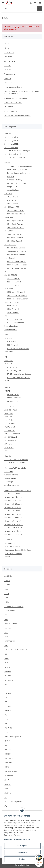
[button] (31, 3)
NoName (8, 750)
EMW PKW (8, 417)
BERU (7, 593)
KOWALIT (8, 693)
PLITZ (7, 767)
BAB (6, 589)
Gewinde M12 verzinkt (13, 534)
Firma (7, 48)
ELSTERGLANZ (10, 641)
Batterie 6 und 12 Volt (13, 154)
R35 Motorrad (10, 430)
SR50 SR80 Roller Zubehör (17, 299)
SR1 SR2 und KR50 (12, 207)
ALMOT (7, 580)
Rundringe (9, 482)
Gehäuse (11, 176)
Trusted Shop (10, 83)
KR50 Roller (9, 420)
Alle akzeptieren (22, 846)
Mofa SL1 (8, 272)
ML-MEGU (8, 719)
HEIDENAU (9, 680)
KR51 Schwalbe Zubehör (17, 268)
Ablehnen (22, 859)
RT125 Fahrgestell (14, 371)
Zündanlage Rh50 (11, 137)
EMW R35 (8, 338)
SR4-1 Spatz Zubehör (15, 227)
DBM (6, 619)
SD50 (6, 451)
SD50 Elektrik (12, 306)
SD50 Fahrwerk (13, 309)
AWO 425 (8, 193)
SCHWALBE (9, 776)
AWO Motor (12, 200)
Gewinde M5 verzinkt (13, 507)
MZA (6, 732)
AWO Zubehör (13, 204)
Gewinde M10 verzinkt (13, 528)
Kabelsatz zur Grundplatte (15, 158)
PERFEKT (8, 754)
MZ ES (7, 381)
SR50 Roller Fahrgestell (16, 292)
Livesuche (8, 57)
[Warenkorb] (40, 3)
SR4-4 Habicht (10, 244)
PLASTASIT (9, 763)
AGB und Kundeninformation (16, 98)
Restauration (10, 543)
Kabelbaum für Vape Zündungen (17, 151)
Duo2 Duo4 (9, 413)
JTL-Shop (26, 865)
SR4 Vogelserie (10, 440)
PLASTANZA (9, 758)
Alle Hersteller (10, 61)
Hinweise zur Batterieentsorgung (17, 115)
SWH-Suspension (11, 810)
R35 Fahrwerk (13, 345)
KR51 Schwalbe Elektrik (16, 261)
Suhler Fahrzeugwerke (13, 802)
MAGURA (8, 706)
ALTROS (8, 585)
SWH (6, 806)
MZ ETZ (7, 391)
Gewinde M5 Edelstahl (13, 504)
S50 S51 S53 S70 (11, 275)
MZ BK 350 (9, 360)
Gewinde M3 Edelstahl (13, 494)
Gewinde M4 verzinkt (13, 500)
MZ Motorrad (10, 427)
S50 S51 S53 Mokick (12, 434)
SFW (6, 789)
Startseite (8, 44)
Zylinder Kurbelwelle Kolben (18, 173)
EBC (6, 632)
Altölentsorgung (11, 111)
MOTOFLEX (9, 728)
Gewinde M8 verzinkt (13, 521)
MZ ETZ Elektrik (13, 394)
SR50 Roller (9, 289)
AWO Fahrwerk (13, 197)
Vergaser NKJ (12, 187)
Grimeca (8, 671)
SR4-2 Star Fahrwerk (15, 238)
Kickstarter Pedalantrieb (17, 183)
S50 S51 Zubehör (14, 285)
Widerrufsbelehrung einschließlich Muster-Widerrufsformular (22, 93)
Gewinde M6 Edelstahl (13, 511)
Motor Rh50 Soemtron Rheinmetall (18, 166)
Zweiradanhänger (11, 326)
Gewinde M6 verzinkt (13, 514)
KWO (6, 697)
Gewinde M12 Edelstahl (14, 531)
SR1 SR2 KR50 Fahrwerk (17, 214)
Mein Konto (9, 52)
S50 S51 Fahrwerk (14, 282)
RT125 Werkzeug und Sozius (18, 377)
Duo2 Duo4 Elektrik (15, 319)
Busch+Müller (10, 611)
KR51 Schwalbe (10, 258)
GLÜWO (7, 667)
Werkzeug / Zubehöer (14, 553)
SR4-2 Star (9, 231)
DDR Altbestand (11, 624)
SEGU (7, 780)
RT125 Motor (12, 367)
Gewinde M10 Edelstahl (14, 524)
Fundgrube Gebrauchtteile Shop (18, 550)
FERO (7, 658)
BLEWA (7, 602)
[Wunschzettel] (35, 3)
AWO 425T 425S (11, 410)
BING (6, 598)
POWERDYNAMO (11, 771)
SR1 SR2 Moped (11, 437)
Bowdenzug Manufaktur (14, 606)
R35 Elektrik (12, 341)
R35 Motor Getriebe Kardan (18, 348)
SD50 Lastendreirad (12, 302)
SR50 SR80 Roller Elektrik (17, 295)
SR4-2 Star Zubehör (15, 241)
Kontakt (7, 65)
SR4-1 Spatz (9, 217)
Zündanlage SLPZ (11, 141)
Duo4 (7, 316)
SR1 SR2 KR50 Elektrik (16, 210)
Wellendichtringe (11, 475)
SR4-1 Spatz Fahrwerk (16, 224)
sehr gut (8, 784)
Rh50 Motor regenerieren (17, 170)
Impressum (9, 107)
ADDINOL (9, 540)
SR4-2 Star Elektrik (14, 234)
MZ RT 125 (9, 364)
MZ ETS (7, 388)
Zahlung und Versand (13, 102)
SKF (6, 797)
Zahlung (8, 78)
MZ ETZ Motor (13, 401)
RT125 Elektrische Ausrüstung (19, 374)
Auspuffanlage (13, 190)
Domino (8, 628)
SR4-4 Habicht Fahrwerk (17, 251)
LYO (6, 702)
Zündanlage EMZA (12, 144)
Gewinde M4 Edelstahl (13, 497)
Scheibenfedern (11, 478)
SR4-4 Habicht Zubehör (16, 255)
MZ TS (7, 384)
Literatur (9, 557)
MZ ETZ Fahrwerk (14, 398)
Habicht (8, 676)
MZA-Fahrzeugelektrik (13, 737)
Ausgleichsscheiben (12, 485)
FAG (6, 645)
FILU (6, 663)
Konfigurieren (22, 852)
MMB (7, 723)
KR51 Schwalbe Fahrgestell (18, 265)
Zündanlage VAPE (11, 147)
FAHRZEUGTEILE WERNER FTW (16, 650)
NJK (6, 745)
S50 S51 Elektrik (13, 278)
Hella (6, 684)
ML (6, 715)
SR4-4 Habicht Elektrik (16, 248)
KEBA (7, 689)
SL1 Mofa (8, 444)
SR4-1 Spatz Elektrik (15, 221)
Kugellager (9, 471)
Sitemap (8, 70)
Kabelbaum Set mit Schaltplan (16, 459)
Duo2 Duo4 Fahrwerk (15, 323)
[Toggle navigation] (3, 1)
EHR (6, 637)
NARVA (7, 741)
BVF (6, 615)
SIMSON (8, 793)
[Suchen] (19, 9)
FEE (6, 654)
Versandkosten (10, 74)
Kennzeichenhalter (13, 547)
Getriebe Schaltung (15, 180)
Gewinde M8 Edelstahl (13, 517)
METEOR (8, 710)
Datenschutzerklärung (13, 87)
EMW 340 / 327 (10, 352)
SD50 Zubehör (13, 312)
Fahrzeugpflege (11, 329)
